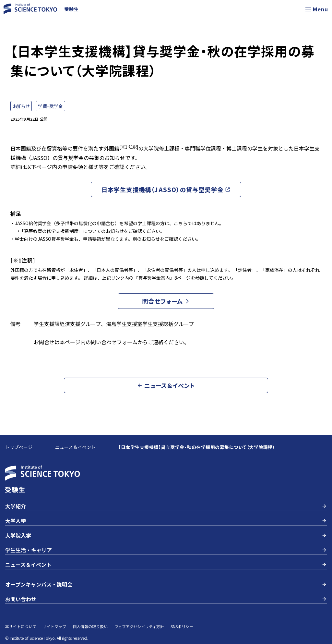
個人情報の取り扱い (90, 626)
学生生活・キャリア (166, 550)
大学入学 (166, 521)
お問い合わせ (166, 599)
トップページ (19, 447)
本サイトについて (21, 626)
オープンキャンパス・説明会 (166, 584)
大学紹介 (166, 506)
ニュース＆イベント (75, 447)
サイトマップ (54, 626)
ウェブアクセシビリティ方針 (139, 626)
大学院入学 (166, 535)
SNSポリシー (182, 626)
